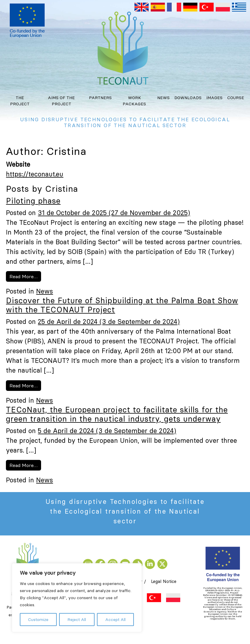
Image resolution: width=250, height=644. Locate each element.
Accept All (115, 620)
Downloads (188, 98)
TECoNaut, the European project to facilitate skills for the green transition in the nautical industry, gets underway (117, 414)
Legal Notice (164, 581)
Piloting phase (33, 201)
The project (20, 101)
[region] (77, 598)
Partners (100, 98)
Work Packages (134, 101)
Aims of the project (61, 101)
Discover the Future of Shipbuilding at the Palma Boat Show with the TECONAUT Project (122, 305)
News (163, 98)
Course (236, 98)
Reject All (77, 620)
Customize (38, 620)
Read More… (25, 276)
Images (214, 98)
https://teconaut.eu (35, 174)
